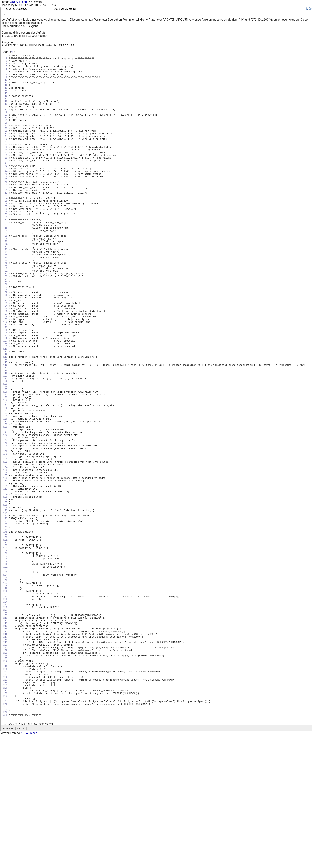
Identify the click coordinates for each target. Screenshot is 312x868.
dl (12, 52)
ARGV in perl (18, 2)
